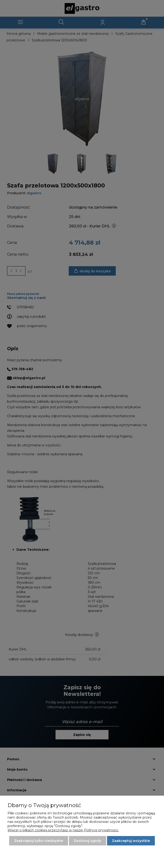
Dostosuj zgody (88, 841)
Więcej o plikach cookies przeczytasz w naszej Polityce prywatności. (63, 830)
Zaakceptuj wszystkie (131, 841)
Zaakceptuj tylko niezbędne (39, 841)
